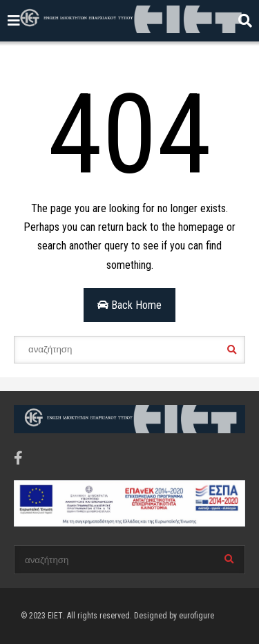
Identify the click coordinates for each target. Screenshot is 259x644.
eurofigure (196, 616)
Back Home (129, 305)
